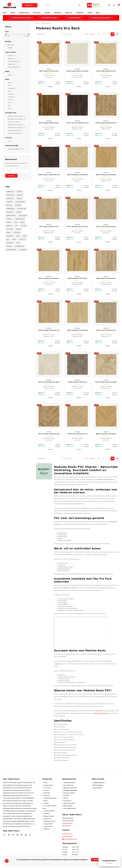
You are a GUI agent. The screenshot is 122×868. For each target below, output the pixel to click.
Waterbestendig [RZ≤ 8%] (16, 149)
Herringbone (10, 209)
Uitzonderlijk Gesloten (70, 808)
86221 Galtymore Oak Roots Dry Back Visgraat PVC (49, 278)
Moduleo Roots (46, 23)
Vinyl (18, 243)
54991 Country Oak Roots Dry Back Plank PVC (78, 123)
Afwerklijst (10, 192)
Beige (10, 83)
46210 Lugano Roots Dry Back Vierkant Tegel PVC (77, 71)
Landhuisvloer (20, 219)
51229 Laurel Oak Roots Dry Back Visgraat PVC (106, 227)
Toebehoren (80, 13)
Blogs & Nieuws (68, 806)
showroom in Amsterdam (101, 713)
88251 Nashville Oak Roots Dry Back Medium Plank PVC (78, 278)
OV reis (69, 826)
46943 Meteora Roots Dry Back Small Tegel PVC (77, 382)
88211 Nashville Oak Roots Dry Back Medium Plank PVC (106, 278)
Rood (10, 103)
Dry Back (9, 205)
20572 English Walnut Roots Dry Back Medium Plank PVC (49, 123)
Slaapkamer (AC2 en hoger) (16, 116)
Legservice (47, 814)
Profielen (46, 803)
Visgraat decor (13, 64)
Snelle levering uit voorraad (21, 18)
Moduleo (10, 48)
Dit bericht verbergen (101, 860)
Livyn (16, 222)
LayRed (9, 222)
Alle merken (11, 45)
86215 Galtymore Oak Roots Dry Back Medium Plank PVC (77, 330)
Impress (19, 212)
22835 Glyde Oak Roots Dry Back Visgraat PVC (49, 71)
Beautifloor (10, 195)
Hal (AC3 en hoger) (14, 122)
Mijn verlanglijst (98, 788)
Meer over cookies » (111, 863)
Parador (18, 229)
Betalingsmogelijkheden (70, 790)
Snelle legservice (74, 18)
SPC (8, 239)
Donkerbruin (12, 88)
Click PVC (9, 202)
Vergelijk (50, 87)
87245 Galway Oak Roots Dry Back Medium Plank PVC (49, 330)
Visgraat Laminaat (49, 816)
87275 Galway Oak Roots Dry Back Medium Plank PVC (106, 123)
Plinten (46, 801)
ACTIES (13, 13)
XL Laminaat (23, 250)
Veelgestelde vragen (69, 783)
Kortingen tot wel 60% (49, 18)
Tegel (14, 239)
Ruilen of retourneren (69, 803)
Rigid (18, 236)
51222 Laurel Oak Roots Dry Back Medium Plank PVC (106, 330)
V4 (10, 141)
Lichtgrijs (11, 94)
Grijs (10, 91)
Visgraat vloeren (24, 13)
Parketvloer (58, 13)
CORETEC (19, 198)
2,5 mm (11, 75)
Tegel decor (12, 59)
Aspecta (20, 192)
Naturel (11, 100)
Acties (46, 783)
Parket (9, 233)
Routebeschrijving (67, 823)
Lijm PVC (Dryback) (14, 67)
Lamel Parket (23, 216)
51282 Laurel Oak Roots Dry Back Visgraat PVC (77, 434)
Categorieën (30, 5)
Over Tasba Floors (69, 785)
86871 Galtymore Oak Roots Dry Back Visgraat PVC (106, 434)
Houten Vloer (21, 209)
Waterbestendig (11, 250)
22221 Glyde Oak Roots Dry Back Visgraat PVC (106, 71)
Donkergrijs (12, 97)
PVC (16, 226)
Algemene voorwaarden (70, 788)
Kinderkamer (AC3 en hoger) (17, 128)
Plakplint (17, 233)
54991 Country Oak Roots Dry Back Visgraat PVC (49, 175)
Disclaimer (66, 796)
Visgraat (9, 246)
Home (5, 13)
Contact (90, 13)
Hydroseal (10, 212)
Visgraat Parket (48, 824)
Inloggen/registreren (99, 783)
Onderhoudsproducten (50, 798)
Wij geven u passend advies (101, 18)
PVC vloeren (37, 13)
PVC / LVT (23, 226)
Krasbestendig (11, 216)
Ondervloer (69, 13)
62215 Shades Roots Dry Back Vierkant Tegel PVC (106, 382)
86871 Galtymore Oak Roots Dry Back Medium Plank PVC (106, 175)
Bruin (10, 86)
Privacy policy (67, 801)
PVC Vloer (10, 229)
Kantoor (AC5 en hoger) (15, 133)
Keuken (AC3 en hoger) (15, 130)
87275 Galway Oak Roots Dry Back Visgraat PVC (49, 434)
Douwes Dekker (20, 202)
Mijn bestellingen (98, 785)
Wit (10, 105)
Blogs (98, 13)
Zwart (10, 108)
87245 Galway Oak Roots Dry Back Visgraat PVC (77, 227)
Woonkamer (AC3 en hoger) (17, 119)
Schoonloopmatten (49, 811)
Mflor (22, 222)
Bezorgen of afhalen (69, 793)
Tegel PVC (22, 239)
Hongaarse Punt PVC (50, 821)
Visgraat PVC (47, 819)
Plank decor (12, 56)
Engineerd (18, 205)
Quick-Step (10, 236)
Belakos (20, 195)
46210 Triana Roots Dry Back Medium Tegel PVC (49, 382)
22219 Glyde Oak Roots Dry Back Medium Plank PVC (49, 227)
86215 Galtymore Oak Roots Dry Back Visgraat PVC (77, 175)
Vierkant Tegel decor (14, 61)
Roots (24, 236)
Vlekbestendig (19, 246)
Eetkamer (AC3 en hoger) (16, 125)
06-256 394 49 (68, 836)
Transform (10, 243)
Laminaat (47, 13)
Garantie (66, 798)
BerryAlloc (10, 198)
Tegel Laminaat (48, 826)
